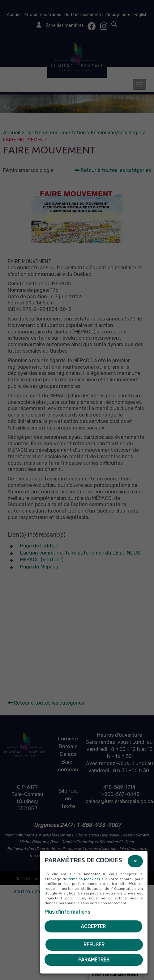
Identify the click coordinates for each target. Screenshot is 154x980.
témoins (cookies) (84, 879)
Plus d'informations (67, 912)
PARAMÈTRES (94, 960)
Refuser (94, 945)
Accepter (93, 926)
